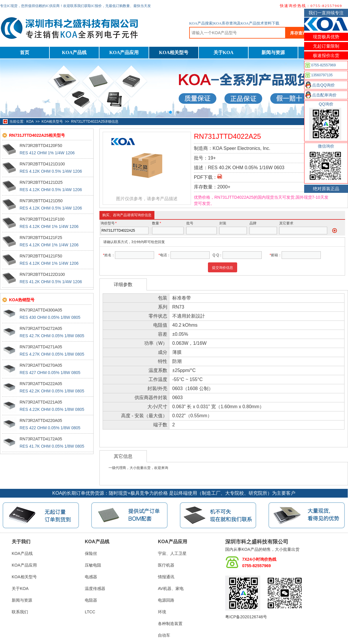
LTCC (90, 612)
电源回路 (166, 600)
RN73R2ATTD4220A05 (41, 420)
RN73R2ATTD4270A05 (41, 365)
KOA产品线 (74, 52)
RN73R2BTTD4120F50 (41, 146)
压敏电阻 (93, 565)
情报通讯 (166, 577)
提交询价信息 (223, 268)
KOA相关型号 (174, 52)
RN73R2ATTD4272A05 (41, 328)
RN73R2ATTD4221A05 (41, 402)
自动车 (164, 635)
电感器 (91, 577)
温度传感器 (95, 588)
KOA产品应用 (124, 52)
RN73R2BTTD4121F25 (41, 238)
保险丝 (91, 553)
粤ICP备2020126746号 (246, 617)
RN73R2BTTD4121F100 (42, 219)
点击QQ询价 (323, 85)
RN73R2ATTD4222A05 (41, 384)
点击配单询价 (324, 95)
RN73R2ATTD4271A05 (41, 347)
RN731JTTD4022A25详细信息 (95, 122)
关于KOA (223, 52)
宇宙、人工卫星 (172, 553)
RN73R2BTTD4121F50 (41, 256)
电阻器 (91, 600)
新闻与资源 (273, 52)
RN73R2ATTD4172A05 (41, 439)
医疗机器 (166, 565)
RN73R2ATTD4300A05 (41, 310)
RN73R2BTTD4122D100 (42, 274)
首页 (25, 52)
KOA (30, 122)
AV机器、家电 (171, 588)
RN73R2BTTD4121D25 (41, 182)
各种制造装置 (170, 624)
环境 (162, 612)
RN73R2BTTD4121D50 (41, 201)
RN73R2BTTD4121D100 (42, 164)
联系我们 (20, 612)
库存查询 (298, 33)
